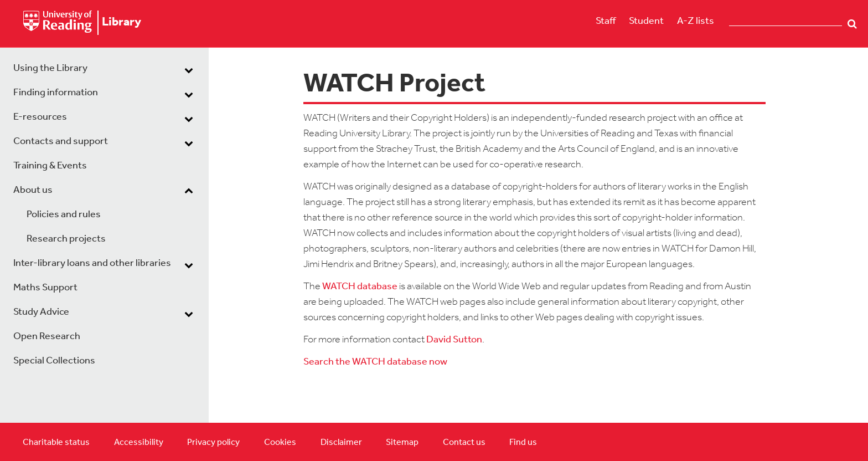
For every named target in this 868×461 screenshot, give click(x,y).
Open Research (47, 337)
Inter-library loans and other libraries (92, 263)
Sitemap (402, 443)
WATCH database (360, 287)
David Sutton (454, 340)
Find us (523, 443)
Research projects (66, 239)
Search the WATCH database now (375, 362)
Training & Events (50, 166)
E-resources (40, 117)
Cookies (280, 443)
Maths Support (45, 288)
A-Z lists (696, 21)
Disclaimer (341, 443)
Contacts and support (61, 142)
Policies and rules (64, 215)
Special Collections (54, 361)
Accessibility (139, 443)
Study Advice (41, 312)
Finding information (56, 93)
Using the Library (50, 68)
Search (852, 24)
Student (646, 21)
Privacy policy (213, 443)
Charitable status (56, 443)
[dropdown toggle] (189, 70)
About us (33, 190)
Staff (606, 21)
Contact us (464, 443)
